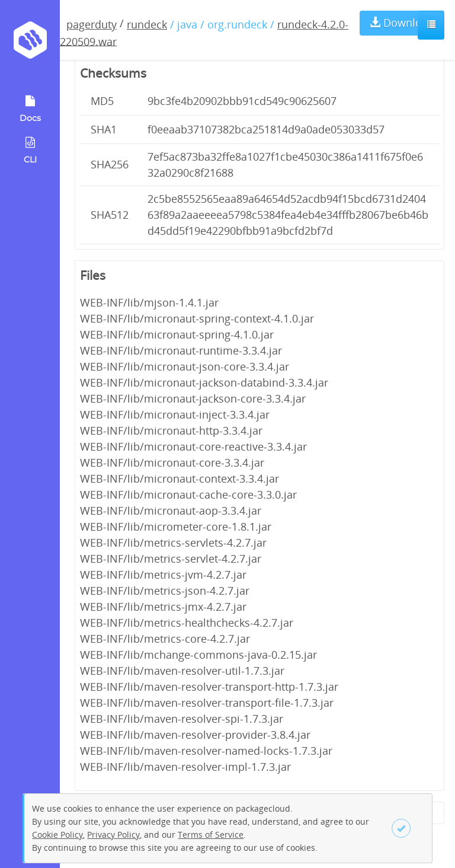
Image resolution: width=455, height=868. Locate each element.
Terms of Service (211, 835)
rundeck (147, 24)
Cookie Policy (57, 835)
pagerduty (92, 24)
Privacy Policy (113, 835)
